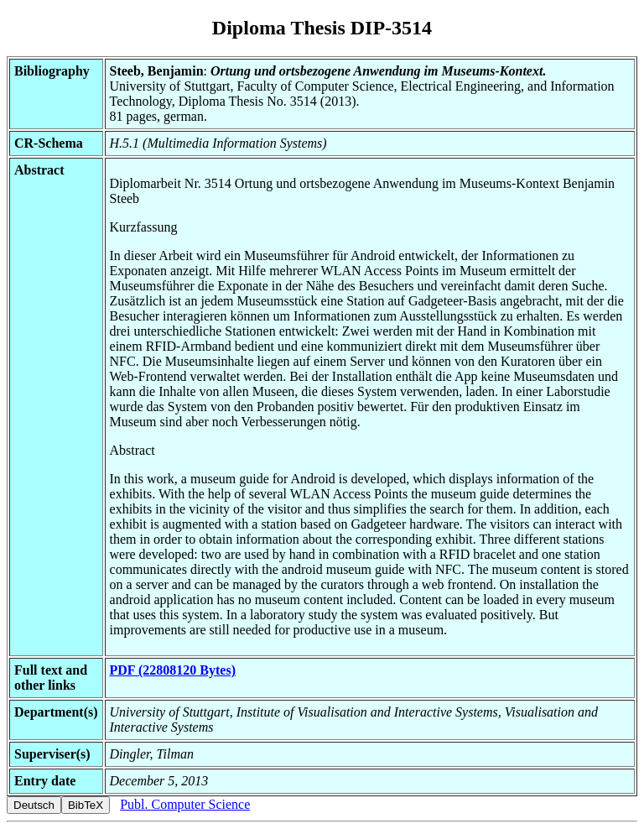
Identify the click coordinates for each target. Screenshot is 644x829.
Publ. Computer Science (185, 804)
